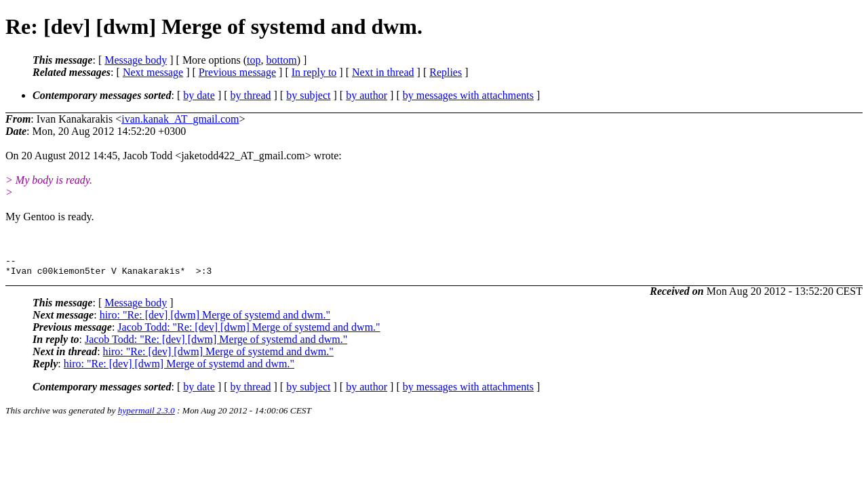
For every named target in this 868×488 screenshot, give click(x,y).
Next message (153, 72)
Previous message (237, 72)
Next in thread (383, 72)
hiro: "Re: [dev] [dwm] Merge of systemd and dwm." (215, 319)
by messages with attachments (468, 95)
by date (199, 95)
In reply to (314, 72)
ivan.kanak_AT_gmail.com (180, 119)
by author (367, 95)
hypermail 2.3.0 (146, 414)
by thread (251, 95)
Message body (136, 60)
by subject (308, 95)
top (254, 60)
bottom (281, 60)
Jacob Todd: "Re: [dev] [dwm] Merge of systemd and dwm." (249, 331)
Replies (446, 72)
